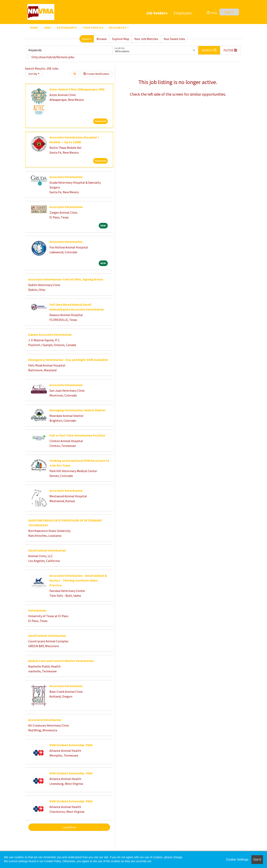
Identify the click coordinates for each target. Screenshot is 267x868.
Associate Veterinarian (66, 177)
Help (212, 13)
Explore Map (121, 39)
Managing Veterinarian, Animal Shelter (78, 410)
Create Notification (96, 74)
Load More (69, 827)
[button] (230, 50)
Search (87, 39)
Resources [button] (118, 28)
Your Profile (93, 28)
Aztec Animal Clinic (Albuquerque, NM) (77, 89)
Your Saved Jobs (174, 39)
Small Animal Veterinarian (47, 550)
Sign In (229, 12)
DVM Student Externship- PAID (71, 745)
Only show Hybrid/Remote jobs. (53, 57)
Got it (257, 859)
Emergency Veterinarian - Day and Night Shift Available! (68, 360)
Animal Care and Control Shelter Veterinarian (61, 661)
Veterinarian (37, 610)
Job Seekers (157, 13)
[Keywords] (70, 50)
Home (34, 28)
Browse (102, 39)
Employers (183, 13)
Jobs (47, 28)
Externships (67, 28)
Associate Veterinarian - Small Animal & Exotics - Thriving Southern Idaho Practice (78, 580)
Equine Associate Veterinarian (50, 334)
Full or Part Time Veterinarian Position (77, 435)
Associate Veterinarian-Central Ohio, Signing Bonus (66, 279)
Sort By (33, 74)
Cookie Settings (237, 859)
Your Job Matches (146, 39)
